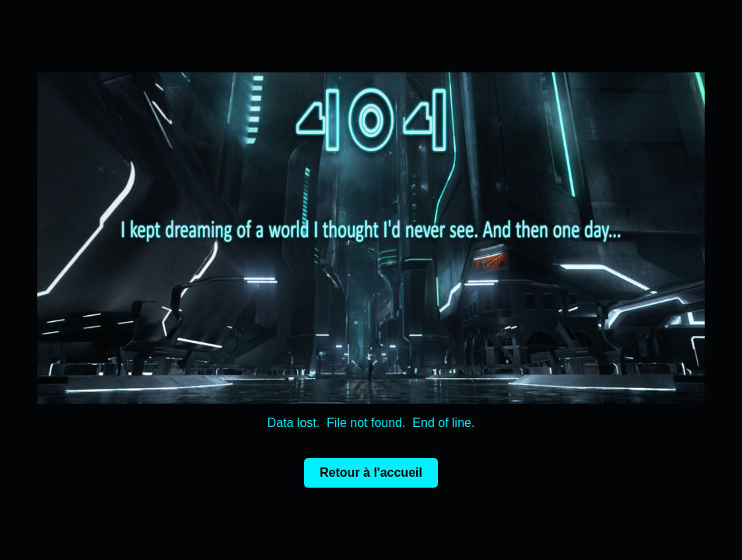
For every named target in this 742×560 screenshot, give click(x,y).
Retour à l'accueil (371, 472)
